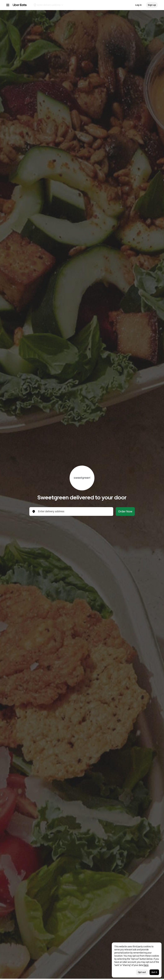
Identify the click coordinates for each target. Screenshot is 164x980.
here (146, 965)
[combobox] (74, 511)
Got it (154, 972)
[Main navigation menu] (8, 5)
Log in (138, 5)
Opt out (142, 972)
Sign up (152, 5)
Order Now (125, 511)
